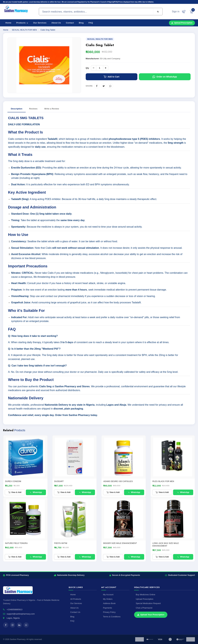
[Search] (158, 12)
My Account (108, 595)
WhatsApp (36, 492)
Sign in (176, 11)
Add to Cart (111, 77)
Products (22, 23)
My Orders (108, 599)
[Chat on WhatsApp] (184, 12)
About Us (56, 23)
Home (8, 23)
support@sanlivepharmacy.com (21, 614)
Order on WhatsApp (165, 77)
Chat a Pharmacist (144, 608)
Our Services (40, 23)
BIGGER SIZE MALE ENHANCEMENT (120, 543)
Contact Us (75, 612)
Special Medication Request (148, 603)
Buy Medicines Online (146, 595)
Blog (81, 23)
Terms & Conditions (112, 617)
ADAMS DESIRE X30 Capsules (118, 481)
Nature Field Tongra (16, 543)
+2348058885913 (15, 610)
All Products (76, 599)
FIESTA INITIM (61, 543)
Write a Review (52, 109)
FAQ (91, 23)
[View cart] (191, 12)
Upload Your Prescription (151, 615)
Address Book (109, 603)
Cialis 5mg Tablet (48, 30)
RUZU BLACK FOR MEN (163, 481)
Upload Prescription (182, 23)
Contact (70, 23)
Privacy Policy (109, 612)
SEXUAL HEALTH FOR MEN (25, 30)
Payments (108, 608)
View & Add (15, 492)
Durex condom (13, 481)
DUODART (59, 481)
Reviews (33, 109)
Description (17, 109)
